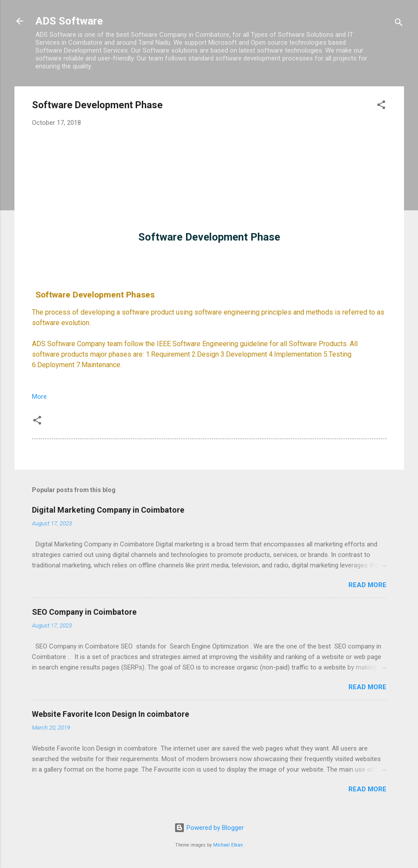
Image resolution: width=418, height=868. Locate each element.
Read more (367, 585)
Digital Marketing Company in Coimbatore (108, 510)
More (39, 397)
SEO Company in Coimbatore (84, 612)
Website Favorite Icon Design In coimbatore (111, 714)
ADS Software (69, 21)
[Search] (399, 24)
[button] (381, 106)
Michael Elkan (228, 845)
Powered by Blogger (209, 828)
